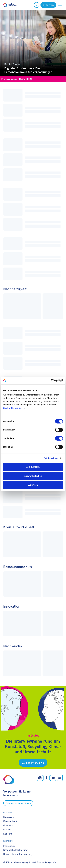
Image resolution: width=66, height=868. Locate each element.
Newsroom (9, 817)
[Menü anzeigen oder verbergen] (60, 5)
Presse (7, 829)
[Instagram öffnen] (40, 778)
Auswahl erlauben (33, 476)
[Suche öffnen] (37, 5)
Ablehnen (33, 485)
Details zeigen (51, 458)
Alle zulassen (33, 467)
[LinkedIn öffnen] (60, 778)
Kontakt (8, 834)
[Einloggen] (48, 5)
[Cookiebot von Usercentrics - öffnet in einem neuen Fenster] (51, 381)
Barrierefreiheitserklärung (17, 854)
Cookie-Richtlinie (12, 408)
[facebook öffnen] (47, 778)
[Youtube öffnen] (53, 778)
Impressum (9, 846)
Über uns (8, 826)
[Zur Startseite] (10, 5)
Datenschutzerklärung (15, 850)
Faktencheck (10, 821)
